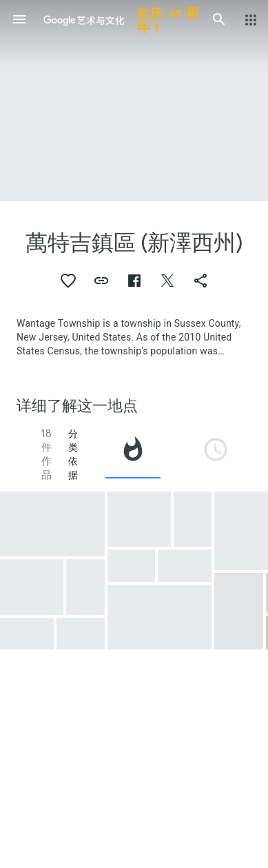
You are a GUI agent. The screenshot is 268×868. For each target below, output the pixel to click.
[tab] (133, 454)
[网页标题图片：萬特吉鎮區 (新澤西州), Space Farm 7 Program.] (134, 101)
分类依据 (73, 454)
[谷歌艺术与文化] (119, 19)
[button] (19, 19)
